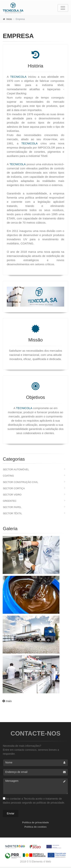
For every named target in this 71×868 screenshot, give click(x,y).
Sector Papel (12, 507)
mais (7, 701)
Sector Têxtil (12, 513)
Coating (8, 476)
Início (9, 19)
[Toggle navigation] (63, 8)
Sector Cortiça (14, 488)
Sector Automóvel (16, 469)
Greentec (10, 501)
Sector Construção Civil (20, 482)
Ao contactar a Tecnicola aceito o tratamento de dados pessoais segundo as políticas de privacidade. (34, 801)
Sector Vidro (12, 495)
